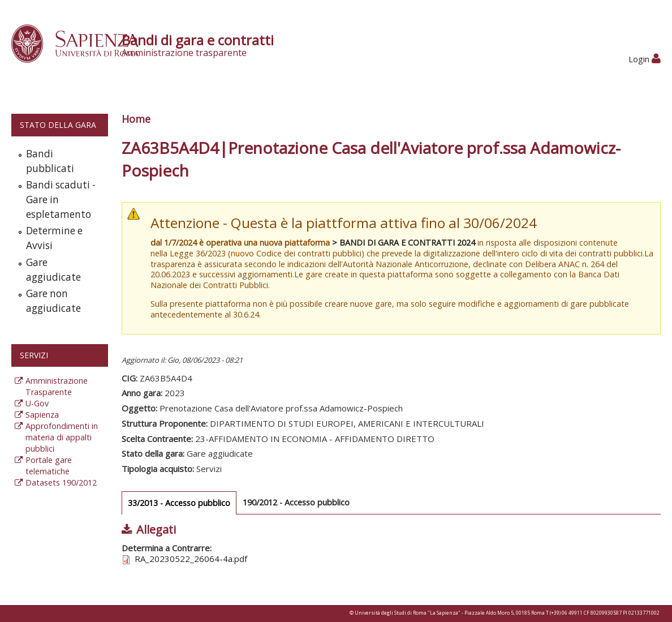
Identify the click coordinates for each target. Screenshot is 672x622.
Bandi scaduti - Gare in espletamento (61, 200)
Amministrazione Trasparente (57, 386)
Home (136, 119)
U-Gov (37, 403)
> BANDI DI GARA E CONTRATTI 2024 (404, 243)
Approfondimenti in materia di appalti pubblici (62, 437)
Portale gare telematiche (49, 466)
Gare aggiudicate (53, 270)
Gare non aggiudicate (53, 301)
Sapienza (42, 415)
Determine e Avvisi (54, 238)
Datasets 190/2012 (61, 482)
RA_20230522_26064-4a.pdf (191, 559)
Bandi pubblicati (50, 161)
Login (645, 59)
